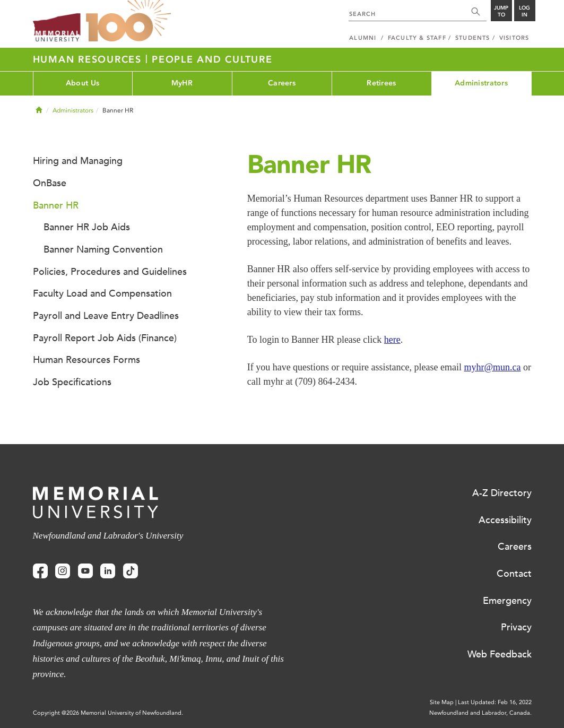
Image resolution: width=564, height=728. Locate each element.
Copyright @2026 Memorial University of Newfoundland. (108, 713)
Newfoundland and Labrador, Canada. (480, 713)
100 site (128, 21)
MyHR (182, 83)
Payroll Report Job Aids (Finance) (105, 338)
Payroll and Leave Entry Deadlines (106, 316)
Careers (282, 83)
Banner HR (56, 205)
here (392, 340)
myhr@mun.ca (493, 367)
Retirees (381, 83)
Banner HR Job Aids (87, 227)
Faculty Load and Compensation (102, 293)
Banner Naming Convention (103, 249)
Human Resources (89, 59)
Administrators (481, 83)
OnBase (50, 183)
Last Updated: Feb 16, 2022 (495, 702)
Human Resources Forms (86, 360)
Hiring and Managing (78, 161)
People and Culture (212, 59)
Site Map (442, 702)
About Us (83, 83)
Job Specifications (72, 382)
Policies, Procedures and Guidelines (110, 272)
